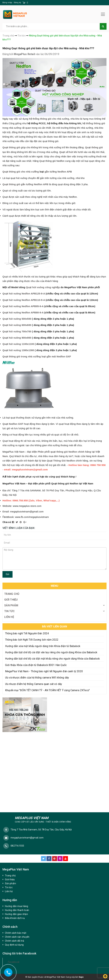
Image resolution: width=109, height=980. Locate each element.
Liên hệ (9, 616)
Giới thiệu (11, 599)
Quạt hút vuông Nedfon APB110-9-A (24, 300)
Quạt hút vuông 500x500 (17, 318)
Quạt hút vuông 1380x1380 (18, 350)
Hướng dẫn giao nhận (16, 914)
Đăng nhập (7, 3)
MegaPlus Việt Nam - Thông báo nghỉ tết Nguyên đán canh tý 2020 (44, 671)
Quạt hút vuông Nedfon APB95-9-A (23, 306)
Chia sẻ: (7, 522)
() (27, 3)
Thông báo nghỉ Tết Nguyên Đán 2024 (27, 633)
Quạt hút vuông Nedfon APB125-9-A (24, 293)
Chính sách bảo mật (16, 932)
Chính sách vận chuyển (17, 936)
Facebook (13, 961)
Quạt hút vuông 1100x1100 (18, 344)
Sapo (81, 977)
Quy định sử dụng (14, 944)
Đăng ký (17, 3)
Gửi (8, 574)
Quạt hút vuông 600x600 (17, 325)
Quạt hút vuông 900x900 (17, 337)
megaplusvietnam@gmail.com (27, 837)
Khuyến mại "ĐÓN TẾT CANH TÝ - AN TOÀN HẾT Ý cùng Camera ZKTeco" (47, 690)
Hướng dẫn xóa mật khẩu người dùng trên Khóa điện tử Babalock (43, 646)
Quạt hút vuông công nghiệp (43, 287)
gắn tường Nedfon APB (58, 171)
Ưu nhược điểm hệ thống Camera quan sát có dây (34, 684)
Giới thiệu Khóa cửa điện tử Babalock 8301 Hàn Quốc (36, 665)
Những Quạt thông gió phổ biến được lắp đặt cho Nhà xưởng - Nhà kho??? (48, 48)
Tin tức (9, 611)
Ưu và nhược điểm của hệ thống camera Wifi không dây (37, 677)
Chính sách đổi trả (15, 940)
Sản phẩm (11, 605)
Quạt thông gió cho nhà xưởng (21, 171)
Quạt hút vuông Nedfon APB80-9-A (23, 312)
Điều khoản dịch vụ (15, 918)
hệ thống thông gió (94, 123)
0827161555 (17, 845)
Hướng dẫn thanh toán (17, 910)
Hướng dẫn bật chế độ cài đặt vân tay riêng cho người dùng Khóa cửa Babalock (51, 652)
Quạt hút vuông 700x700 (17, 331)
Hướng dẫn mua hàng (17, 906)
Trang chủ (12, 593)
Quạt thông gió (11, 147)
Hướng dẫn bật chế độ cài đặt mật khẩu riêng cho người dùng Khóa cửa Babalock (52, 658)
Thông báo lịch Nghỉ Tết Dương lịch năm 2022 (32, 639)
